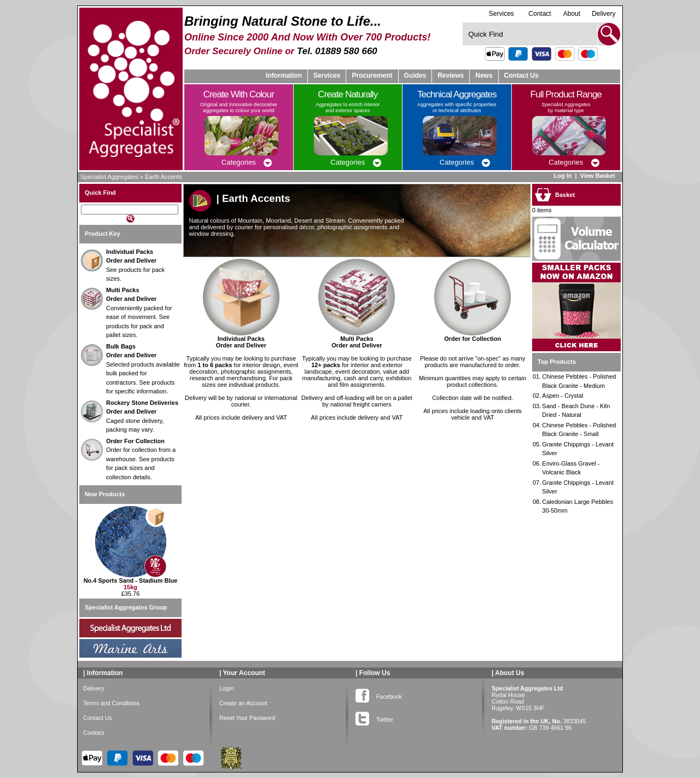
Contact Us (521, 76)
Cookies (94, 733)
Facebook (379, 694)
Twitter (374, 717)
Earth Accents (164, 177)
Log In (562, 176)
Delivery (603, 14)
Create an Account (243, 703)
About (572, 14)
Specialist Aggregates (109, 177)
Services (501, 13)
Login (226, 688)
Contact (539, 14)
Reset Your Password (247, 718)
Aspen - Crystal (562, 396)
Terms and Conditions (111, 703)
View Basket (599, 176)
